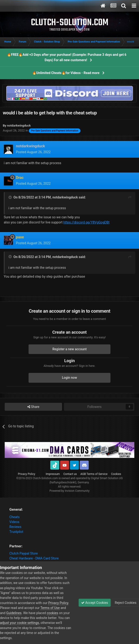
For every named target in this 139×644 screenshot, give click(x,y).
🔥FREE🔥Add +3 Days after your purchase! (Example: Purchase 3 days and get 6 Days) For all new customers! (67, 57)
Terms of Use (50, 608)
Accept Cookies (95, 603)
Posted (33, 152)
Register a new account (69, 349)
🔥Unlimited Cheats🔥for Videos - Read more (66, 73)
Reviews (15, 527)
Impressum (53, 474)
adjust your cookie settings (20, 623)
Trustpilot (16, 532)
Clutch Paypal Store (24, 553)
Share (33, 407)
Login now (69, 378)
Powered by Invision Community (70, 491)
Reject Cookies (125, 603)
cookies (52, 613)
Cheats (15, 517)
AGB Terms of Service (94, 474)
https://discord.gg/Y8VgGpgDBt (86, 222)
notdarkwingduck (65, 197)
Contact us (70, 474)
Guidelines (14, 613)
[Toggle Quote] (11, 197)
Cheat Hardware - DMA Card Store (34, 558)
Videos (14, 522)
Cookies (116, 474)
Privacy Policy (27, 474)
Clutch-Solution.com (45, 478)
